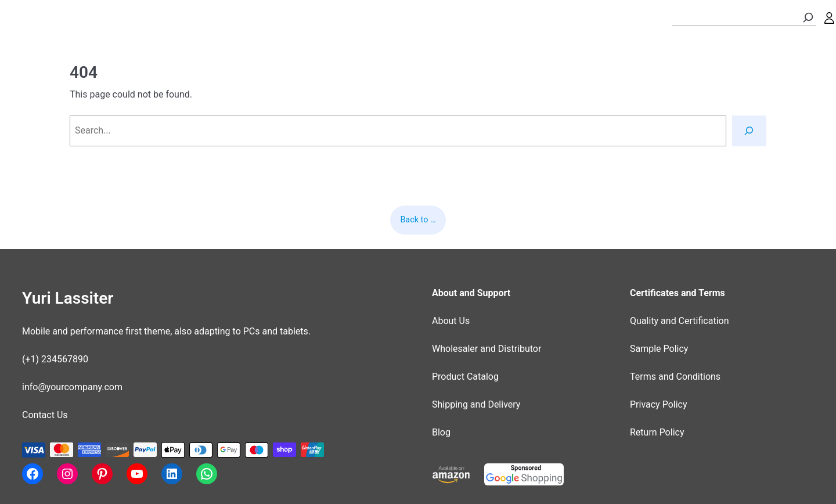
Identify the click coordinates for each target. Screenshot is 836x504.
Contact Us (45, 415)
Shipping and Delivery (476, 404)
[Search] (808, 17)
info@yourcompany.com (72, 387)
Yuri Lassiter (68, 298)
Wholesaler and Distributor (487, 349)
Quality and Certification (679, 321)
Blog (441, 432)
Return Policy (657, 432)
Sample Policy (659, 349)
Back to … (418, 220)
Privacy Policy (659, 404)
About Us (451, 321)
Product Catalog (465, 377)
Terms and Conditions (675, 377)
